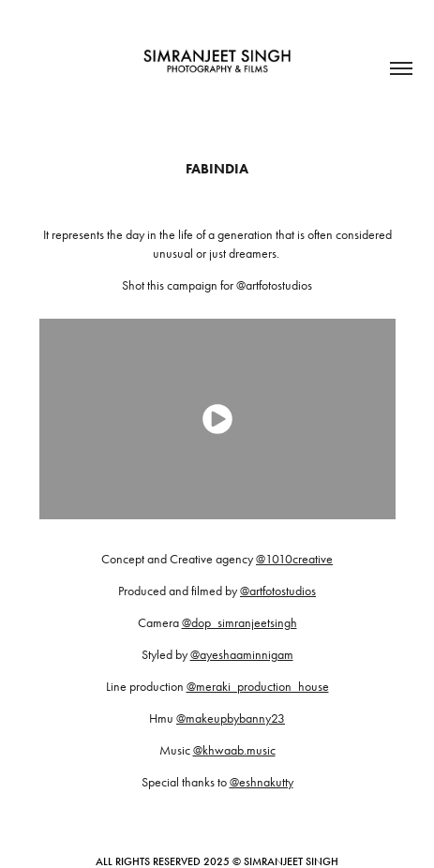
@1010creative (294, 559)
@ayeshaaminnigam (242, 655)
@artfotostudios (278, 591)
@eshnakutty (262, 782)
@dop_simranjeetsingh (239, 623)
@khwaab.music (234, 750)
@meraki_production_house (258, 687)
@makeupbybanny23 (231, 718)
